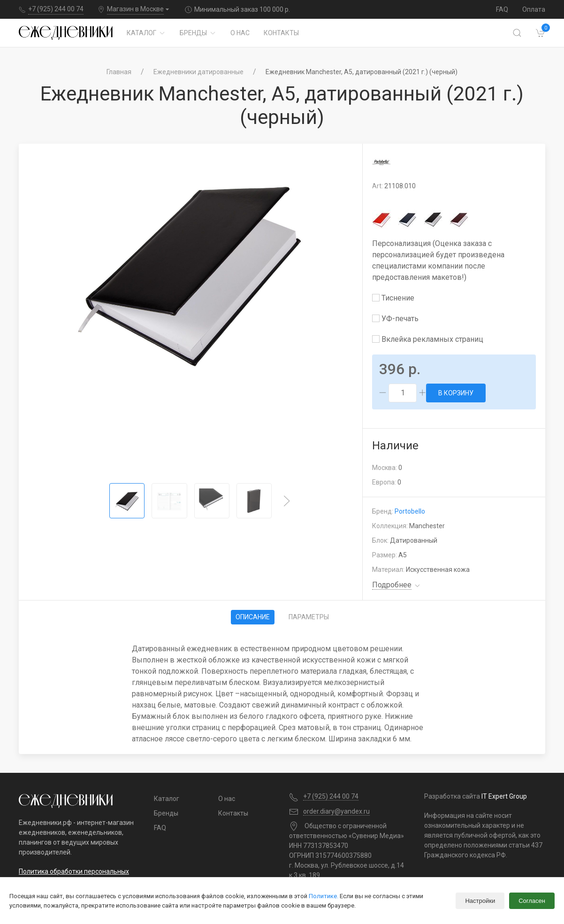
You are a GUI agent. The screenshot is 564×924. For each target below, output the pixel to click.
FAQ (502, 9)
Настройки (480, 901)
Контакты (281, 33)
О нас (240, 33)
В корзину (456, 393)
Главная (119, 72)
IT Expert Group (504, 796)
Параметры (309, 617)
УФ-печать (395, 319)
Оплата (534, 9)
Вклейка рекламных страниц (428, 339)
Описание (253, 617)
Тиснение (393, 298)
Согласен (532, 901)
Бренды (198, 33)
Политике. (324, 896)
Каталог (146, 33)
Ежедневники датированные (198, 72)
